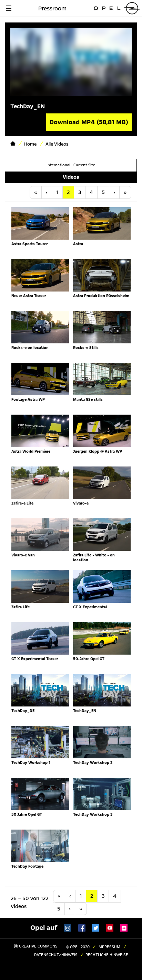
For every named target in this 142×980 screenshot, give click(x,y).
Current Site (84, 165)
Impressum (109, 947)
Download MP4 (89, 122)
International (58, 165)
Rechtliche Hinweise (107, 955)
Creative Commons (36, 946)
